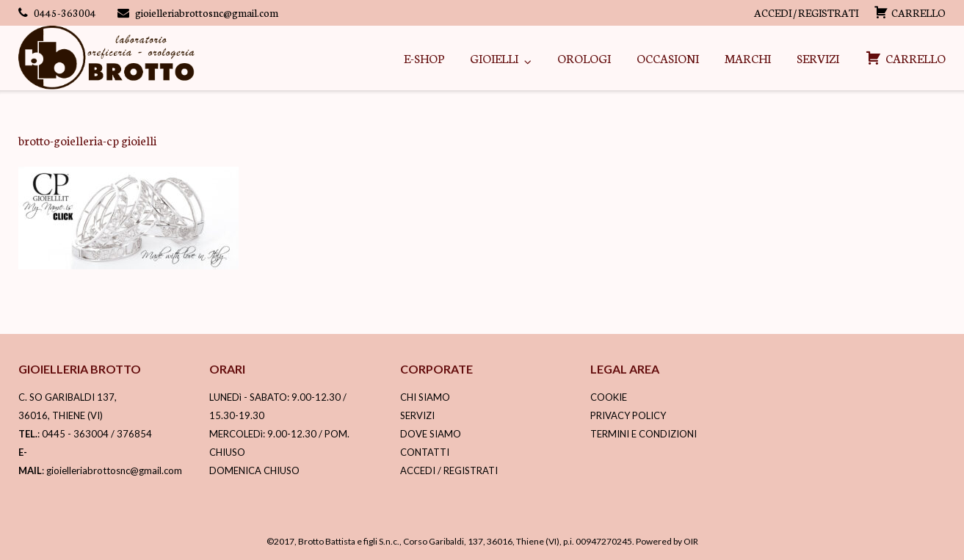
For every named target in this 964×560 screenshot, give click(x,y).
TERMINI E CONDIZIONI (644, 434)
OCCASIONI (668, 58)
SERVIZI (818, 58)
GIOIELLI (494, 58)
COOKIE (609, 397)
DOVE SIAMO (431, 434)
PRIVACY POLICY (628, 415)
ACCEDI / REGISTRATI (806, 12)
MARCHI (748, 58)
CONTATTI (425, 452)
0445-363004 (65, 12)
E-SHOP (424, 58)
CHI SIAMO (425, 397)
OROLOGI (584, 58)
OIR (691, 541)
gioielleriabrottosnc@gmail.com (207, 12)
